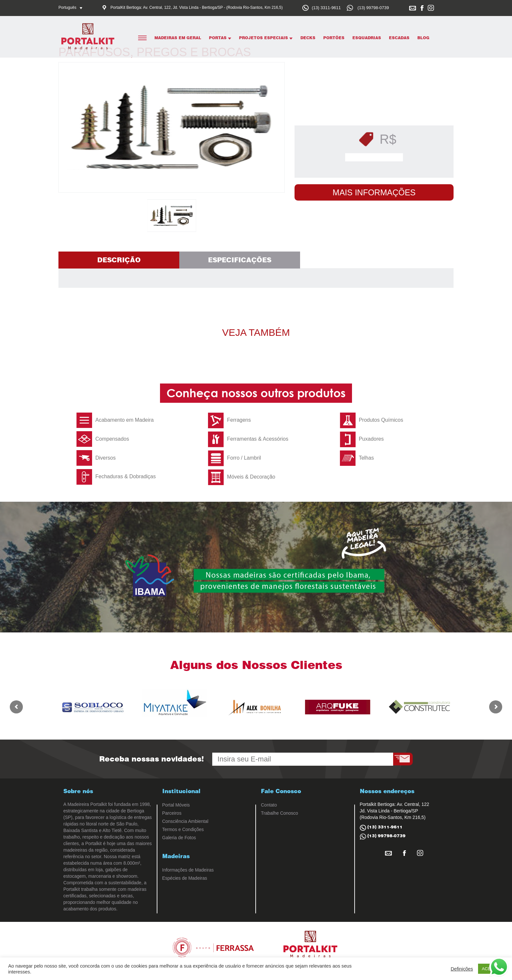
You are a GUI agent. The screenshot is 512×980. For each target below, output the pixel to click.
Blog (423, 38)
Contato (269, 805)
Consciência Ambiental (185, 821)
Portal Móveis (176, 805)
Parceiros (172, 813)
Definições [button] (462, 969)
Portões (334, 38)
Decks (308, 38)
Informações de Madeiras (188, 870)
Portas (220, 38)
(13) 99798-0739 (373, 8)
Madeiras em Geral (178, 38)
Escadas (399, 38)
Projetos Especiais (266, 38)
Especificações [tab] (240, 260)
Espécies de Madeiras (185, 878)
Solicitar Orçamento (376, 157)
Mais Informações (374, 192)
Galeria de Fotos (179, 838)
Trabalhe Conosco (280, 813)
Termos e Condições (183, 829)
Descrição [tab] (119, 260)
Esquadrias (367, 38)
